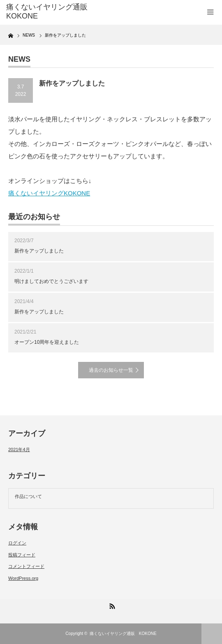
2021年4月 (19, 449)
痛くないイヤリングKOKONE (49, 193)
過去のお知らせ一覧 (111, 370)
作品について (28, 496)
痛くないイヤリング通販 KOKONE (123, 634)
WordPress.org (23, 578)
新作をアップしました (39, 251)
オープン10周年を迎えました (47, 342)
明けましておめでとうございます (51, 281)
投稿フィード (22, 555)
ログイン (17, 543)
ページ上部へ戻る (212, 634)
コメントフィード (26, 566)
